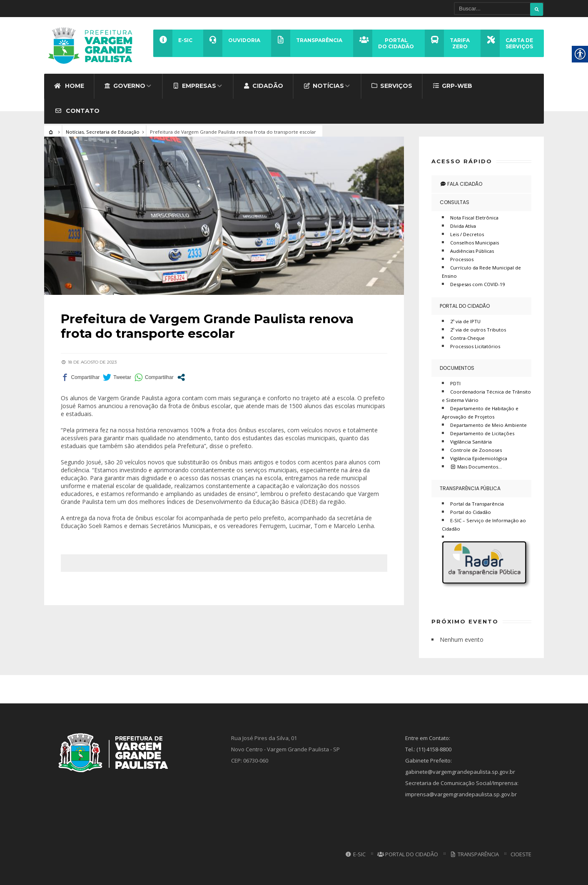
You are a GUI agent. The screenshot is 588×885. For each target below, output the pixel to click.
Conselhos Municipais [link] (475, 242)
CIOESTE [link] (521, 854)
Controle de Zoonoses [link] (476, 450)
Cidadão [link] (263, 85)
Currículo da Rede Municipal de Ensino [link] (481, 271)
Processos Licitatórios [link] (475, 346)
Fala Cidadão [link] (461, 183)
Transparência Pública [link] (470, 488)
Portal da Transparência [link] (477, 503)
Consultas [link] (455, 202)
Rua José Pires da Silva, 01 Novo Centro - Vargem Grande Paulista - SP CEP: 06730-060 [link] (285, 749)
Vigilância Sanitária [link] (471, 441)
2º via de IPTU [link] (465, 321)
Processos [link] (462, 259)
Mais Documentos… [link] (476, 466)
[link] (93, 45)
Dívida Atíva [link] (463, 226)
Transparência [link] (474, 854)
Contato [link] (77, 110)
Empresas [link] (194, 85)
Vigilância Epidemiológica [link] (479, 458)
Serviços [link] (392, 85)
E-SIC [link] (355, 854)
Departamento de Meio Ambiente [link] (488, 425)
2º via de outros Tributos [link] (478, 329)
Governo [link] (125, 85)
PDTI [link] (455, 383)
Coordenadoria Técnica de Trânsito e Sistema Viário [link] (486, 395)
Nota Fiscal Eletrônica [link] (474, 217)
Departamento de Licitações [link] (482, 433)
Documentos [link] (457, 368)
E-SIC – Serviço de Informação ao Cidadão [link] (484, 524)
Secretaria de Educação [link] (113, 131)
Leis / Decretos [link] (467, 234)
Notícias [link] (324, 85)
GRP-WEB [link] (452, 85)
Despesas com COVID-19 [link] (477, 284)
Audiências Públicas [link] (472, 251)
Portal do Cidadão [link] (465, 305)
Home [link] (69, 85)
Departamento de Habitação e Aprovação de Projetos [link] (480, 412)
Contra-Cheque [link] (467, 338)
